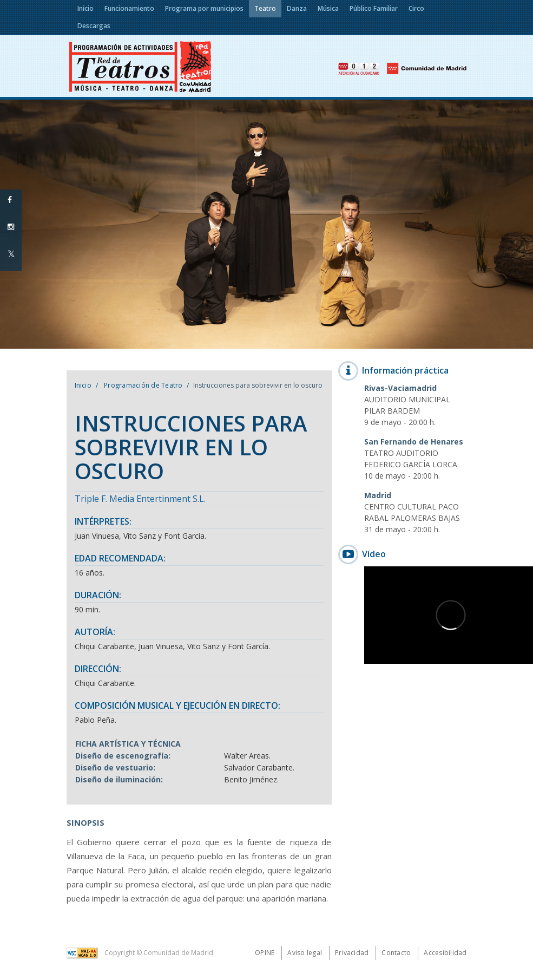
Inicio (83, 385)
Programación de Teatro (143, 385)
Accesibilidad (445, 953)
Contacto (396, 953)
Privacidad (352, 953)
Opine (265, 953)
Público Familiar (374, 8)
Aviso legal (305, 953)
